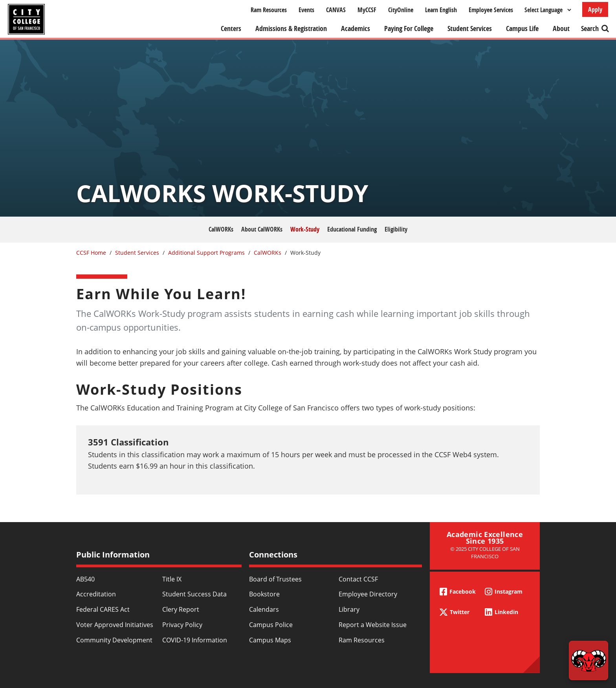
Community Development (114, 640)
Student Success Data (194, 594)
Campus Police (271, 625)
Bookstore (264, 594)
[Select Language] (548, 10)
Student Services (470, 29)
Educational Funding (352, 229)
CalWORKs (221, 229)
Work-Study (305, 229)
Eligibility (396, 229)
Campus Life (522, 29)
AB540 (85, 579)
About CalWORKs (262, 229)
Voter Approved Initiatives (115, 625)
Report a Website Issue (373, 625)
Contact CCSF (358, 579)
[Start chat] (588, 660)
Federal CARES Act (103, 609)
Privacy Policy (182, 625)
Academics (356, 29)
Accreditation (96, 594)
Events (306, 10)
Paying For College (409, 29)
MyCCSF (367, 10)
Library (349, 609)
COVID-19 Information (195, 640)
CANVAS (336, 10)
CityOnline (401, 10)
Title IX (172, 579)
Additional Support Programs (206, 253)
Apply (595, 9)
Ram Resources (269, 10)
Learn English (441, 10)
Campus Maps (270, 640)
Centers (231, 29)
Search (590, 29)
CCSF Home (91, 253)
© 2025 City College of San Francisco (485, 553)
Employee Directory (368, 594)
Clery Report (181, 609)
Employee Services (491, 10)
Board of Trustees (275, 579)
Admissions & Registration (291, 29)
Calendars (264, 609)
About (561, 29)
